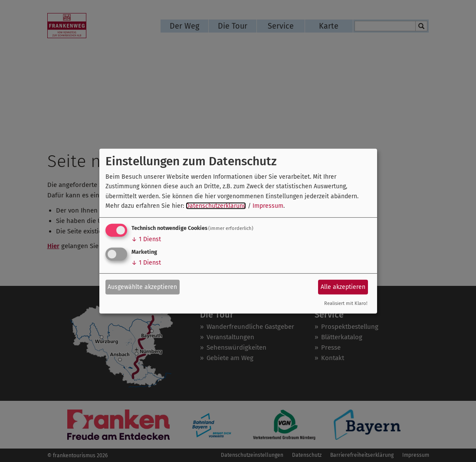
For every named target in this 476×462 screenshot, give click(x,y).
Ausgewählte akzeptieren (142, 287)
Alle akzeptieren (343, 287)
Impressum (268, 206)
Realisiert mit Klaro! (346, 303)
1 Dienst (146, 239)
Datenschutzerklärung (216, 206)
